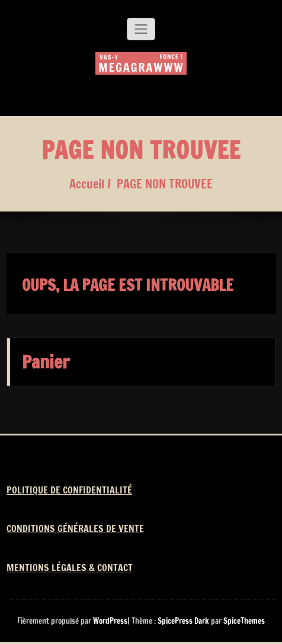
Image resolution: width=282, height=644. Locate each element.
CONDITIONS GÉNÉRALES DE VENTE (75, 528)
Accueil (87, 184)
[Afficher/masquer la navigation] (141, 29)
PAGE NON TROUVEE (165, 184)
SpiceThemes (243, 621)
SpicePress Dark (183, 621)
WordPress (110, 621)
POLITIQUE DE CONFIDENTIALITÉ (69, 490)
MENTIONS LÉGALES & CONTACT (70, 568)
